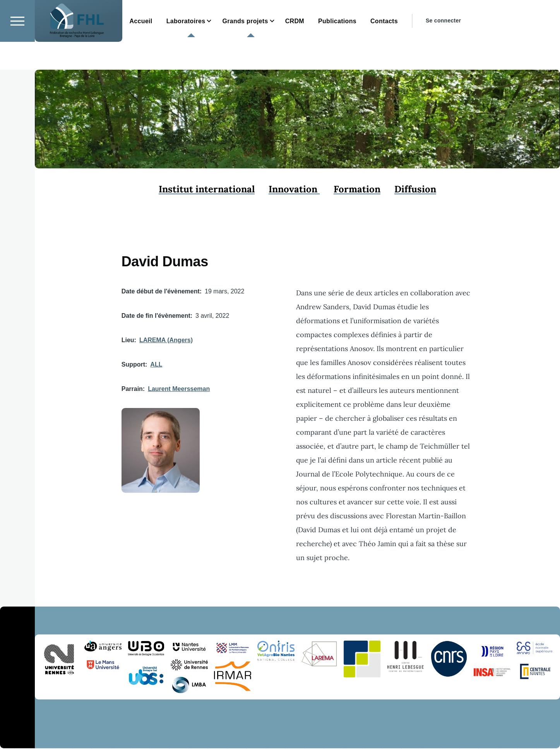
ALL (156, 365)
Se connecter (443, 48)
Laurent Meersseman (179, 389)
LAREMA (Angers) (166, 340)
